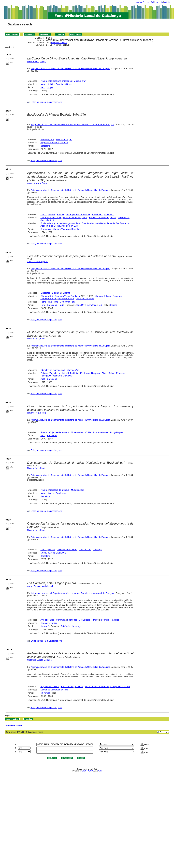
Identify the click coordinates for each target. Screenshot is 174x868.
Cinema (66, 293)
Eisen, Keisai (108, 373)
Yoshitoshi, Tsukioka (69, 373)
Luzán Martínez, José (51, 218)
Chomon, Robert (48, 299)
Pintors (61, 214)
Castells (79, 686)
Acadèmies (97, 214)
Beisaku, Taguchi (49, 373)
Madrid (56, 229)
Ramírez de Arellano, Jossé (102, 218)
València (66, 229)
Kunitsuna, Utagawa (90, 373)
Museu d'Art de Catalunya (53, 493)
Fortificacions (67, 686)
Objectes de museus (50, 370)
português (141, 2)
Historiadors (62, 139)
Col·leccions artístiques (61, 81)
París (61, 305)
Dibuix (43, 214)
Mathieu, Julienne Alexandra (108, 296)
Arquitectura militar (50, 686)
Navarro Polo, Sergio (37, 61)
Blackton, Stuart (66, 299)
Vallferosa (45, 693)
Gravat (52, 550)
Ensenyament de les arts (78, 214)
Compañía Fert (67, 302)
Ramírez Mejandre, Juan (75, 218)
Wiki (100, 771)
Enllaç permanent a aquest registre (46, 102)
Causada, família (49, 623)
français (159, 2)
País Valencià (67, 626)
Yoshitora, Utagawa (62, 376)
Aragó (78, 626)
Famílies (115, 620)
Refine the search (59, 43)
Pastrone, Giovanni (85, 299)
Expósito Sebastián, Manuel (54, 143)
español (150, 2)
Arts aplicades (47, 620)
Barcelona (45, 146)
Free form (164, 732)
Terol (43, 305)
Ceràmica (61, 620)
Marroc (114, 305)
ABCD (90, 771)
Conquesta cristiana (120, 686)
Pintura (44, 81)
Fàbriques (72, 620)
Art (71, 139)
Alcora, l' (45, 626)
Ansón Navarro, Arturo (37, 183)
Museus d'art (80, 81)
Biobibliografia (47, 139)
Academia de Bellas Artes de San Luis (59, 226)
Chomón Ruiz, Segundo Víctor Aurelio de (60, 296)
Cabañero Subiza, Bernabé (40, 660)
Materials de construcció (97, 686)
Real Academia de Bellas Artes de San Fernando (106, 223)
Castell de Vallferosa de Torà (54, 690)
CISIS (84, 771)
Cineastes (45, 293)
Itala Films (53, 302)
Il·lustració (109, 214)
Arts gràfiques (116, 432)
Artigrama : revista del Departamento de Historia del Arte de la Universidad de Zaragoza (70, 69)
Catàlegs (97, 550)
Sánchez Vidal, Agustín (38, 262)
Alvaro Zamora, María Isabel (40, 586)
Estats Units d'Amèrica (85, 305)
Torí (100, 305)
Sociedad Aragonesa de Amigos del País (60, 223)
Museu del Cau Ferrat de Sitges (56, 84)
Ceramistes (84, 620)
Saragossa (46, 229)
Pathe (43, 302)
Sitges (50, 87)
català (167, 2)
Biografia (56, 293)
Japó (43, 87)
